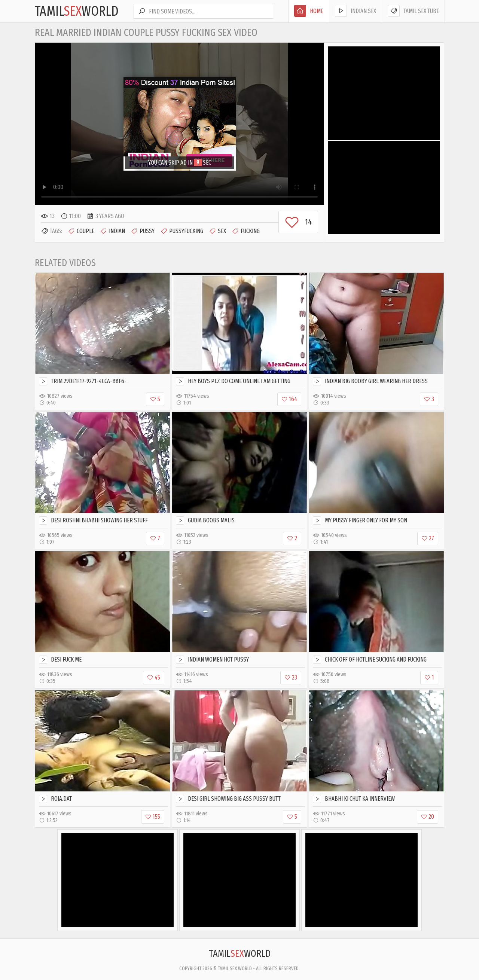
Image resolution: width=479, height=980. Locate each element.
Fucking (246, 231)
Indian (112, 231)
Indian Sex (356, 11)
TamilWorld (77, 11)
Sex (217, 231)
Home (309, 11)
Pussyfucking (182, 231)
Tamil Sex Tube (413, 11)
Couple (81, 231)
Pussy (143, 231)
